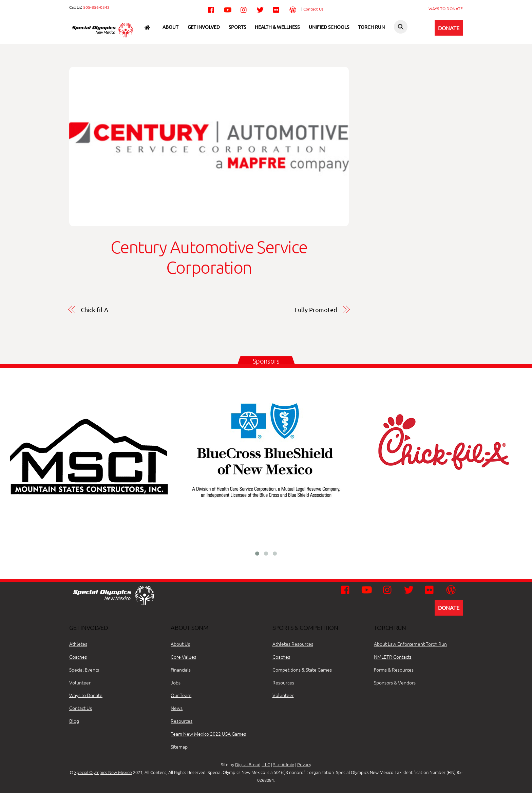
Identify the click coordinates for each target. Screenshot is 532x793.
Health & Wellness (277, 27)
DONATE (449, 28)
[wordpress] (293, 8)
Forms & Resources (394, 670)
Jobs (176, 682)
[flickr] (277, 8)
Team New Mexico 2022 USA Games (208, 734)
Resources (182, 721)
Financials (181, 670)
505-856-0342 (96, 7)
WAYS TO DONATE (446, 8)
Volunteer (80, 682)
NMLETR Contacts (393, 657)
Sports (237, 27)
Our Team (181, 695)
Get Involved (204, 27)
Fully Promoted (316, 310)
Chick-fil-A (94, 310)
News (177, 708)
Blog (74, 721)
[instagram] (244, 8)
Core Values (183, 657)
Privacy (304, 764)
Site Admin (284, 764)
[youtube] (228, 8)
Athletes (78, 644)
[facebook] (211, 8)
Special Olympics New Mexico (103, 772)
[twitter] (260, 8)
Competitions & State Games (302, 670)
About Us (180, 644)
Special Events (84, 670)
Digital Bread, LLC (253, 764)
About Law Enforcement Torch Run (410, 644)
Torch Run (371, 27)
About (170, 27)
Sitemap (179, 747)
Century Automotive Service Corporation (209, 257)
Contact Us (313, 9)
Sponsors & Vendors (395, 682)
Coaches (78, 657)
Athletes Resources (293, 644)
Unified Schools (329, 27)
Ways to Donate (86, 695)
